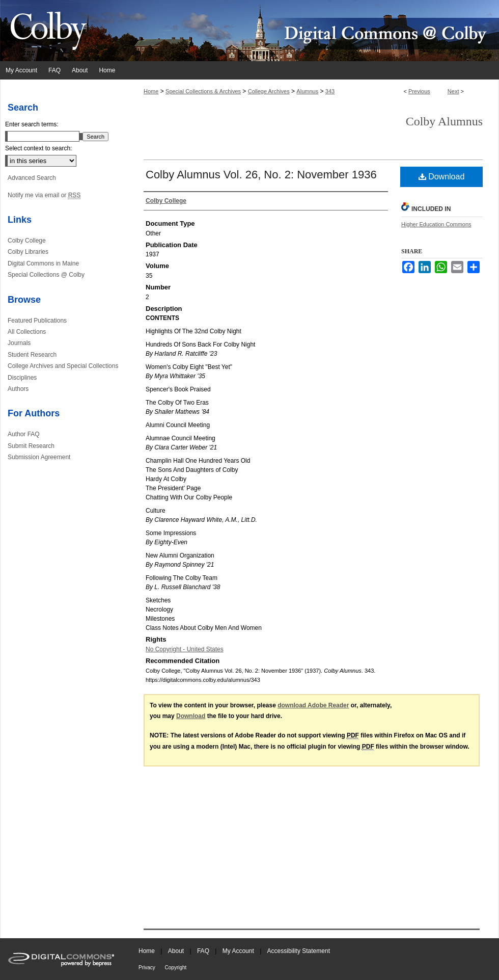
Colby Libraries (28, 252)
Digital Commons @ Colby (311, 31)
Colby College (27, 241)
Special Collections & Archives (203, 91)
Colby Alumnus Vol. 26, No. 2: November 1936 (261, 175)
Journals (19, 343)
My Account (239, 951)
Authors (18, 389)
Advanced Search (32, 178)
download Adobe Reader (313, 705)
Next (453, 91)
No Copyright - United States (185, 649)
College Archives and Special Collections (63, 366)
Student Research (32, 355)
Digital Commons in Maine (43, 263)
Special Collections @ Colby (46, 275)
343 (330, 91)
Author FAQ (24, 434)
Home (151, 91)
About (177, 951)
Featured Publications (37, 321)
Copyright (176, 968)
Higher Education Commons (436, 224)
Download (442, 177)
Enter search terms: (32, 124)
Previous (419, 91)
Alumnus (307, 91)
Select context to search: (38, 148)
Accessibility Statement (299, 951)
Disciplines (22, 378)
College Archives (269, 91)
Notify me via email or (44, 195)
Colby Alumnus (444, 121)
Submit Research (31, 446)
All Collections (27, 332)
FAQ (204, 951)
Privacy (148, 968)
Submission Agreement (39, 457)
